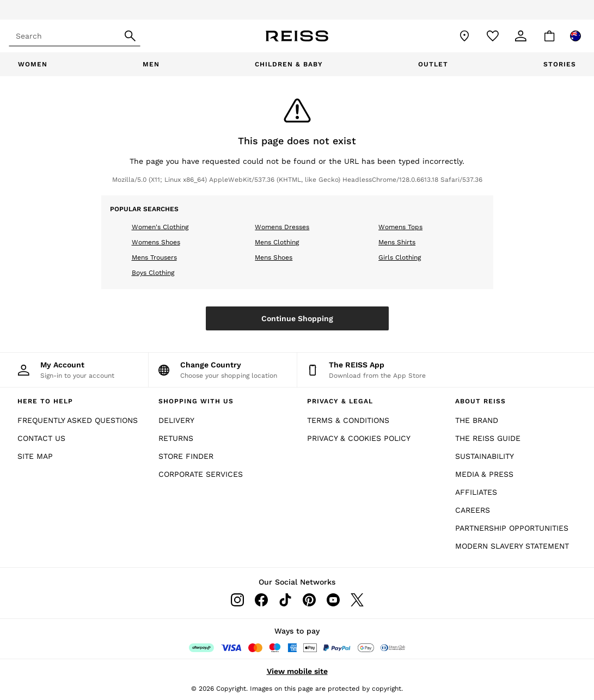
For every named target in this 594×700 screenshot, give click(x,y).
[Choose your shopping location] (223, 370)
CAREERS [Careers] (473, 510)
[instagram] (237, 600)
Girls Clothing (400, 257)
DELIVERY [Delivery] (176, 420)
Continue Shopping (297, 318)
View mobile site (297, 671)
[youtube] (333, 600)
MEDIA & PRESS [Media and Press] (484, 474)
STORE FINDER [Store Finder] (186, 456)
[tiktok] (285, 600)
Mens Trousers (154, 257)
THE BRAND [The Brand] (477, 420)
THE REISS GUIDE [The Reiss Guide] (488, 438)
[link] (521, 36)
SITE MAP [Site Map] (35, 456)
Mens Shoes (274, 257)
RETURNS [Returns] (176, 438)
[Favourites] (493, 36)
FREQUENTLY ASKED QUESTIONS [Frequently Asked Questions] (78, 420)
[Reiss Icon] (297, 36)
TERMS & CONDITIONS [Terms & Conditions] (348, 420)
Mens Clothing (277, 242)
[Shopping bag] (549, 36)
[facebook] (261, 600)
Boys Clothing (153, 273)
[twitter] (357, 600)
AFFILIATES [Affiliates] (476, 492)
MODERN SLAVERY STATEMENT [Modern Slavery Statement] (512, 546)
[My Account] (74, 370)
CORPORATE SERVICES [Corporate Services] (201, 474)
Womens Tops (400, 227)
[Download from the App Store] (372, 370)
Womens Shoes (156, 242)
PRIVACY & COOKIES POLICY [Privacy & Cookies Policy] (359, 438)
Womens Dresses (282, 227)
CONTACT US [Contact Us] (41, 438)
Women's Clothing (160, 227)
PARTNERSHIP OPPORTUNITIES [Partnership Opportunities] (512, 528)
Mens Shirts (397, 242)
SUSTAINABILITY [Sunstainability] (485, 456)
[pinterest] (309, 600)
